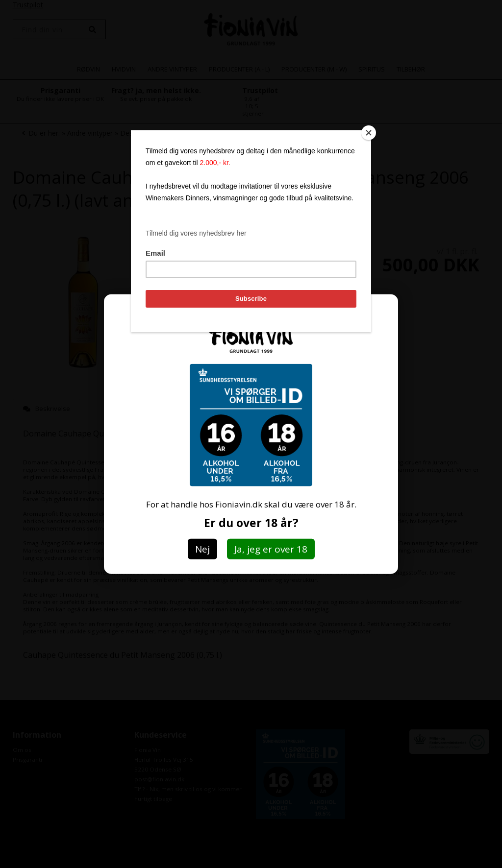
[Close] (369, 133)
